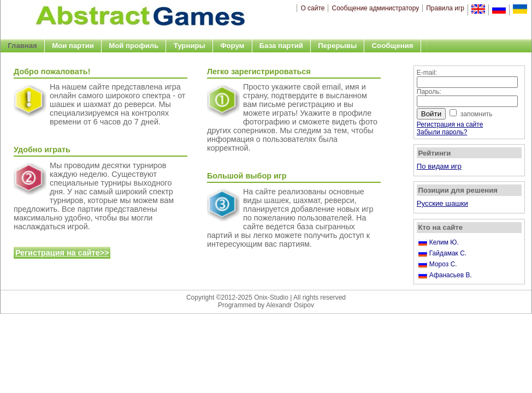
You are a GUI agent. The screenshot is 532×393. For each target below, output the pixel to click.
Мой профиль (134, 46)
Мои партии (73, 46)
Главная (22, 46)
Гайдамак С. (448, 253)
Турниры (190, 46)
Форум (232, 46)
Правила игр (445, 8)
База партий (281, 46)
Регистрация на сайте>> (62, 253)
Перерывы (337, 46)
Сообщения (393, 46)
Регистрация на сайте (450, 124)
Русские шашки (442, 203)
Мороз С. (443, 264)
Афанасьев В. (451, 275)
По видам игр (439, 166)
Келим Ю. (444, 242)
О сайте (312, 8)
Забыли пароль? (442, 132)
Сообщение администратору (375, 8)
